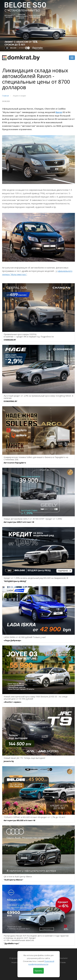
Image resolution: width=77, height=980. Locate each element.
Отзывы (63, 962)
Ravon (59, 112)
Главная (5, 96)
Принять (38, 971)
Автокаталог (63, 958)
